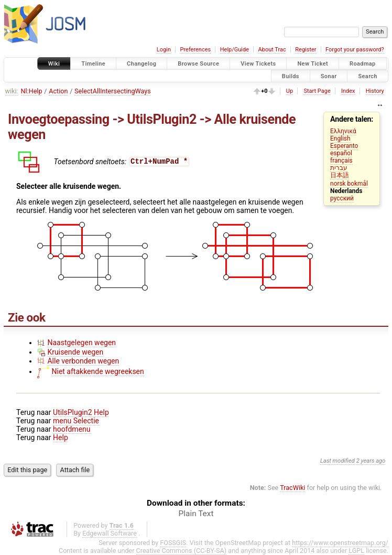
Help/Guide (235, 50)
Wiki (54, 64)
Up (290, 91)
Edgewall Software (110, 533)
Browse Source (198, 64)
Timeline (93, 64)
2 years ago (371, 461)
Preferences (195, 50)
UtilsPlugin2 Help (81, 412)
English (340, 138)
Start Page (317, 91)
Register (306, 50)
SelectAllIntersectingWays (113, 91)
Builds (291, 76)
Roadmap (363, 64)
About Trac (272, 50)
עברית (339, 168)
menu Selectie (76, 421)
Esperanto (344, 146)
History (375, 91)
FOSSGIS (173, 543)
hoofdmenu (72, 429)
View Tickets (258, 64)
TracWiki (292, 488)
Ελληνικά (343, 131)
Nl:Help (32, 91)
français (341, 161)
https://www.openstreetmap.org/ (340, 543)
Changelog (141, 64)
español (341, 153)
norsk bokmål (349, 184)
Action (58, 91)
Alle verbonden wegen (83, 361)
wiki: (12, 91)
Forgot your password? (355, 50)
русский (342, 198)
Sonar (329, 76)
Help (61, 437)
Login (164, 50)
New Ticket (313, 64)
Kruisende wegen (75, 352)
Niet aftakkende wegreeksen (97, 371)
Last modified (337, 461)
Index (348, 91)
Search (368, 76)
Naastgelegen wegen (81, 343)
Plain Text (196, 514)
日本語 (340, 175)
